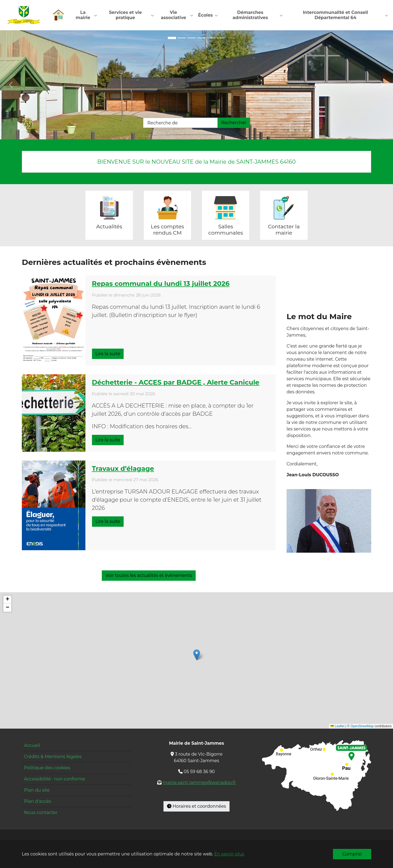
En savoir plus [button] (229, 854)
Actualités (109, 227)
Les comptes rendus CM (168, 230)
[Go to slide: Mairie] (201, 38)
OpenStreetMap (362, 726)
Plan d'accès (38, 802)
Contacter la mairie (284, 230)
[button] (197, 655)
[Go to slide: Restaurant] (211, 38)
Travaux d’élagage (123, 469)
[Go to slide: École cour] (192, 38)
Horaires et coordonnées (196, 806)
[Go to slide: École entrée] (182, 38)
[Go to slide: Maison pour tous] (172, 38)
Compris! (352, 854)
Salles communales (226, 230)
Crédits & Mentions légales (53, 757)
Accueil (32, 746)
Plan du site (37, 790)
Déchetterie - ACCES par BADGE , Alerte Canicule (176, 383)
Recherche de (163, 123)
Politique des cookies (47, 768)
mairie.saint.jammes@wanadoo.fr (199, 783)
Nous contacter (41, 813)
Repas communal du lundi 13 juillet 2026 (161, 284)
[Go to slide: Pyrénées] (221, 38)
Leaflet (337, 726)
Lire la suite (108, 354)
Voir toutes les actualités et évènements (149, 576)
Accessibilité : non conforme (55, 779)
